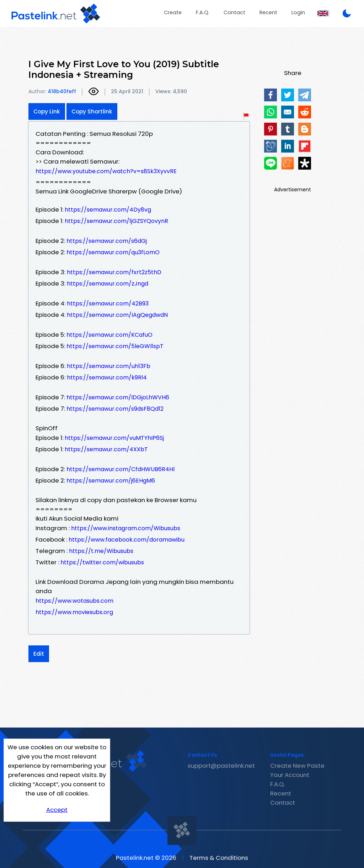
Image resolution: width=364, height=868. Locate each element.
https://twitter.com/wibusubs (102, 562)
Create (173, 12)
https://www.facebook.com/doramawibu (127, 540)
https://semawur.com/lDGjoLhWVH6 (118, 397)
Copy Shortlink (92, 111)
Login (298, 12)
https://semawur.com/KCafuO (109, 335)
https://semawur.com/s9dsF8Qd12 (115, 409)
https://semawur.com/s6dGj (107, 241)
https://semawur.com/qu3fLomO (113, 252)
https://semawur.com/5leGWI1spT (115, 346)
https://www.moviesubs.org (74, 612)
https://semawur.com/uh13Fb (109, 366)
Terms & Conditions (219, 858)
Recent (268, 12)
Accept (57, 810)
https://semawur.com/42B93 (108, 303)
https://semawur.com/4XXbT (106, 449)
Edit (39, 654)
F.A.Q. (203, 12)
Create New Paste (297, 766)
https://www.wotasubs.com (74, 601)
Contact (234, 12)
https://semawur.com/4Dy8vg (108, 210)
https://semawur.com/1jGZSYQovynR (116, 221)
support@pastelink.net (221, 766)
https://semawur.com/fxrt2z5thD (114, 272)
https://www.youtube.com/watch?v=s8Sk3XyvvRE (106, 171)
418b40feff (62, 91)
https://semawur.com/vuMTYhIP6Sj (114, 438)
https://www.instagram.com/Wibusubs (126, 528)
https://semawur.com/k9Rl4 (107, 377)
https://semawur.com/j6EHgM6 (111, 481)
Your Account (290, 775)
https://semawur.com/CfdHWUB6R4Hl (121, 469)
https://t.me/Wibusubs (101, 551)
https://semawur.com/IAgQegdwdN (117, 315)
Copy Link (47, 111)
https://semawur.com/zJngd (108, 284)
